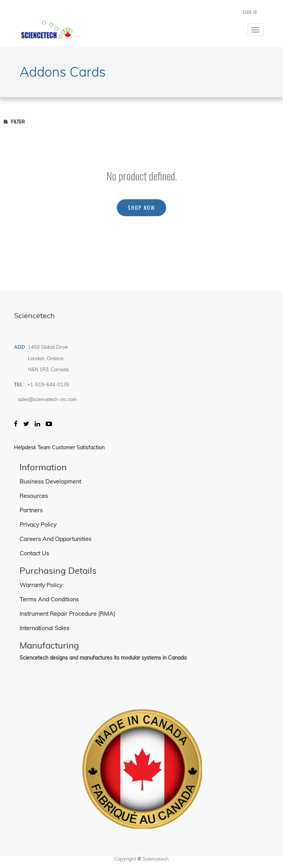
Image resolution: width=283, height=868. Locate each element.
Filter (14, 122)
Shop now (141, 208)
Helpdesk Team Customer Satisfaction (59, 447)
